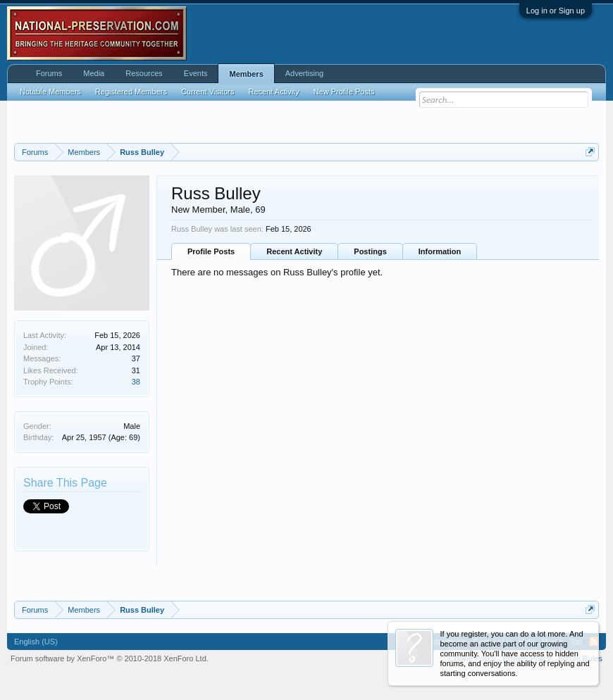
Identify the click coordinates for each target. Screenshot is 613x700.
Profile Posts (211, 251)
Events (196, 73)
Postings (370, 251)
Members (246, 74)
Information (440, 251)
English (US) (36, 642)
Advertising (304, 73)
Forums (49, 73)
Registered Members (131, 92)
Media (94, 73)
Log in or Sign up (556, 11)
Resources (144, 73)
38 (136, 382)
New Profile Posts (344, 92)
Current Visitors (208, 92)
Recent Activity (294, 251)
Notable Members (50, 92)
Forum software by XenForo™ (110, 658)
